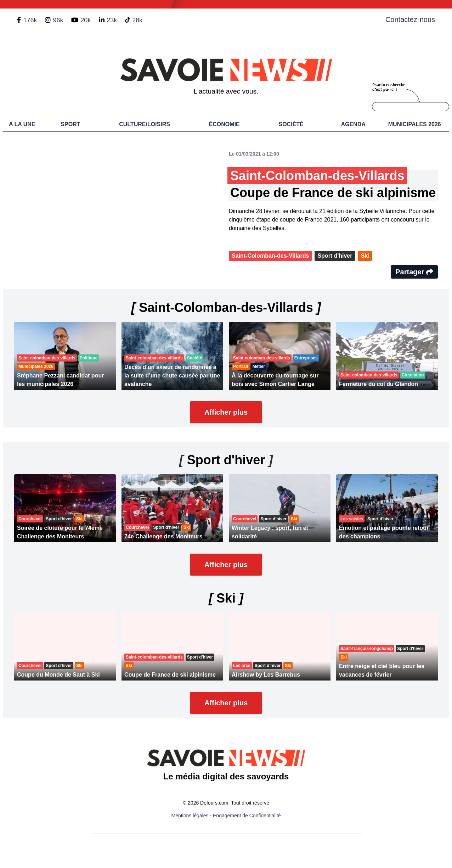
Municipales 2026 (415, 124)
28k (137, 20)
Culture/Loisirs (145, 124)
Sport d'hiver (335, 256)
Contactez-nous (410, 19)
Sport (70, 124)
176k (30, 20)
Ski (365, 256)
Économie (224, 124)
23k (112, 20)
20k (86, 20)
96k (58, 20)
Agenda (353, 124)
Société (291, 124)
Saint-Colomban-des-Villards (270, 256)
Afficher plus (226, 412)
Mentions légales (190, 816)
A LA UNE (22, 124)
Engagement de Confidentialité (247, 816)
